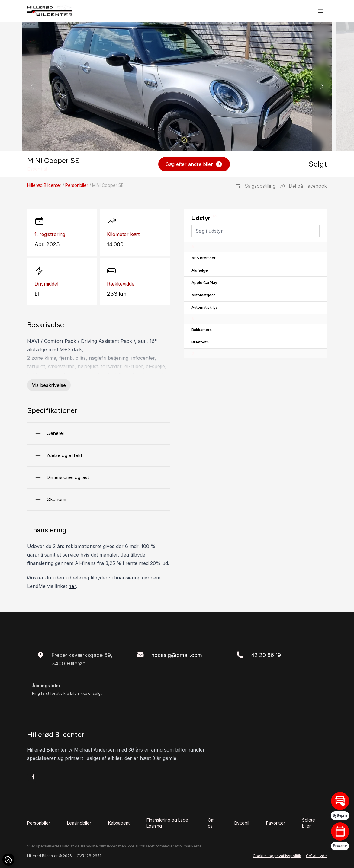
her (72, 586)
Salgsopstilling (255, 186)
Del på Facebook (304, 186)
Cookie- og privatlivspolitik (277, 856)
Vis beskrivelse (49, 385)
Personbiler (77, 185)
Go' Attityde (316, 856)
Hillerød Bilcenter (44, 185)
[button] (322, 86)
